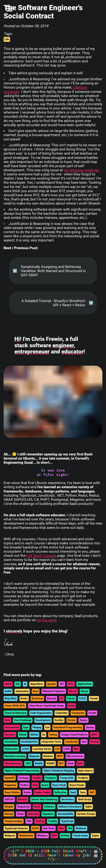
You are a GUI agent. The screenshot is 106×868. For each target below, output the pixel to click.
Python (25, 785)
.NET (28, 763)
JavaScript (71, 742)
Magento (34, 756)
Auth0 (8, 691)
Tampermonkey (14, 821)
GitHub (34, 735)
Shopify (9, 807)
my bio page (47, 620)
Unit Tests (49, 828)
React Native (12, 792)
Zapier (95, 836)
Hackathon (11, 742)
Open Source (85, 771)
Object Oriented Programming (22, 771)
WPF (54, 836)
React (45, 785)
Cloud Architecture (15, 713)
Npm (80, 763)
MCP (60, 756)
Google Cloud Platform (74, 735)
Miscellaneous (13, 763)
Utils (61, 828)
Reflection (60, 792)
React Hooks (77, 785)
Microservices (75, 756)
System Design (86, 814)
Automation (22, 691)
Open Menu (9, 9)
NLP (61, 763)
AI (25, 684)
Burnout (52, 698)
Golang (53, 735)
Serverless (68, 799)
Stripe (20, 814)
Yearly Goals (81, 836)
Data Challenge (23, 720)
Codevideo (62, 713)
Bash (36, 691)
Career (71, 698)
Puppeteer (11, 785)
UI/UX (35, 828)
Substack (33, 814)
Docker (72, 720)
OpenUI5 (10, 778)
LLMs (67, 749)
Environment (12, 727)
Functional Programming (68, 727)
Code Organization (41, 713)
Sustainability (65, 814)
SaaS (73, 792)
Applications (85, 684)
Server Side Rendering (44, 799)
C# (62, 698)
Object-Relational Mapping (59, 771)
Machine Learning (15, 756)
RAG (35, 785)
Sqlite (89, 807)
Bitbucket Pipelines (54, 691)
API (62, 684)
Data (7, 720)
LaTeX (25, 749)
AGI (18, 684)
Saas (83, 792)
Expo (26, 727)
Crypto (92, 713)
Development (43, 720)
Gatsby (90, 727)
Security (23, 799)
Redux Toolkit (43, 792)
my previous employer (81, 170)
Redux (27, 792)
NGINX (51, 763)
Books (24, 698)
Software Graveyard (70, 807)
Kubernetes (11, 749)
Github (23, 735)
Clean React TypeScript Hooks (47, 706)
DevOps (59, 720)
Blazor (85, 691)
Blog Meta (11, 698)
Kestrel (95, 742)
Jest (84, 742)
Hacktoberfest (29, 742)
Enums (84, 720)
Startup (9, 814)
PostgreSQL (67, 778)
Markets (48, 756)
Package (24, 778)
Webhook (81, 828)
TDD (29, 821)
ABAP (8, 684)
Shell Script (84, 799)
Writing (65, 836)
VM (70, 828)
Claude (94, 698)
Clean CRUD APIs (15, 706)
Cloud (71, 706)
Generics (10, 735)
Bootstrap (37, 698)
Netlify (39, 763)
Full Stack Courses (41, 556)
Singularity (23, 807)
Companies (78, 713)
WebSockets (26, 836)
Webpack (10, 836)
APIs (71, 684)
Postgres (51, 778)
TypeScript (67, 821)
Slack (37, 807)
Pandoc (37, 778)
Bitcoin (73, 691)
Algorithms (37, 684)
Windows (43, 836)
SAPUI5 (9, 799)
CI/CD (82, 698)
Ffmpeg (37, 727)
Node (71, 763)
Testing (40, 821)
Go (44, 735)
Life (7, 39)
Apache (51, 684)
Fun (47, 727)
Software (49, 807)
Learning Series (42, 749)
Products (83, 778)
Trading (52, 821)
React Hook (59, 785)
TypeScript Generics (16, 828)
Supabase (48, 814)
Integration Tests (51, 742)
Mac (76, 749)
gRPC (95, 735)
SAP (92, 792)
